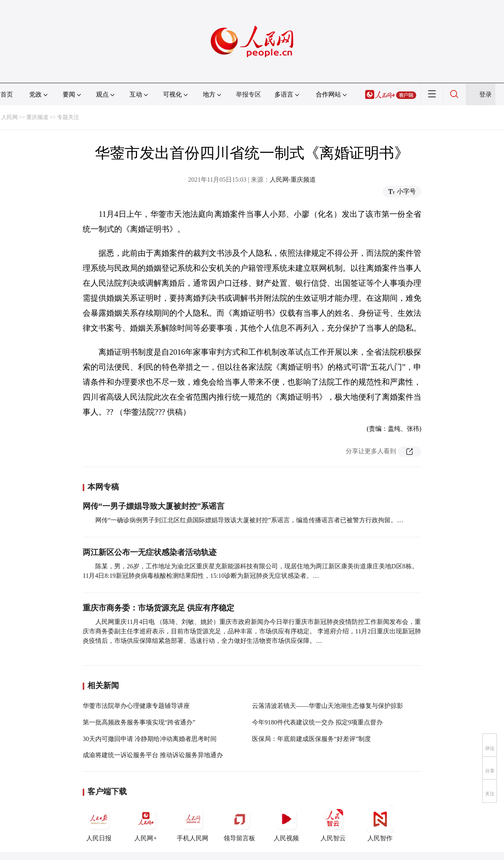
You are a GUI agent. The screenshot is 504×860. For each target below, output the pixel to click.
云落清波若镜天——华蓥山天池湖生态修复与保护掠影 (328, 706)
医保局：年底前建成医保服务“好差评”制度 (311, 739)
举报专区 (248, 94)
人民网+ (146, 823)
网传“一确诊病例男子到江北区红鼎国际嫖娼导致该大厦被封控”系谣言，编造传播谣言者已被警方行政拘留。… (249, 520)
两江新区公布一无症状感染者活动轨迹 (150, 552)
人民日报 (99, 823)
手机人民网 (193, 823)
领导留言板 (239, 823)
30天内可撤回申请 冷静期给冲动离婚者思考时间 (150, 739)
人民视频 (286, 823)
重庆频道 (37, 117)
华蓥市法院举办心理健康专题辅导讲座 (136, 706)
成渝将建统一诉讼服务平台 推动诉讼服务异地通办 (153, 755)
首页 (7, 94)
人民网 (9, 117)
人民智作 (380, 823)
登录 (485, 94)
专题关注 (68, 117)
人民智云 (333, 823)
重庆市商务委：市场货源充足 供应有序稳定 (158, 608)
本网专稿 (103, 487)
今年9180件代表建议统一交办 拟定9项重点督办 (317, 722)
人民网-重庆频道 (293, 180)
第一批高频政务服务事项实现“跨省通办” (139, 722)
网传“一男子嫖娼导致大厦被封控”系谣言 (154, 506)
